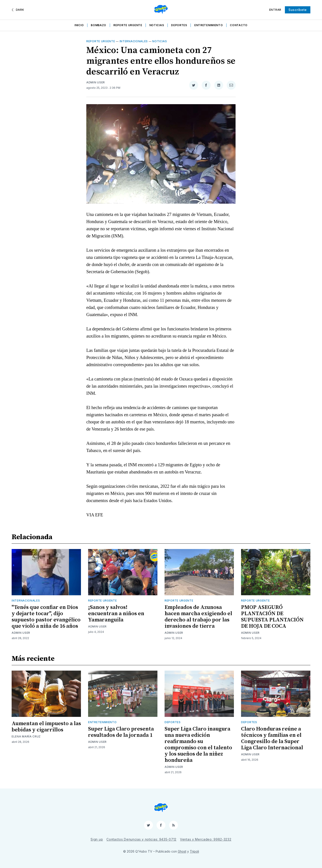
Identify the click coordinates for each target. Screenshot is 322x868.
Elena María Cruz (26, 736)
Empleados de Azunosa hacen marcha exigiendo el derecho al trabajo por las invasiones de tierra (198, 617)
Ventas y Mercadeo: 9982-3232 (206, 839)
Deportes (179, 25)
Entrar (275, 10)
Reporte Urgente (128, 25)
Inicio (79, 25)
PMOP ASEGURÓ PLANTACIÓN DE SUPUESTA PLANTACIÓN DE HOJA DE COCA (272, 617)
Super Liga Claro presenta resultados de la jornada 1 (121, 732)
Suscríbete (298, 10)
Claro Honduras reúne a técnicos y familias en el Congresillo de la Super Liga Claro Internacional (272, 738)
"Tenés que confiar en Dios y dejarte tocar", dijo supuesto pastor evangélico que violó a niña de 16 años (46, 617)
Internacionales (134, 41)
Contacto (239, 25)
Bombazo (99, 25)
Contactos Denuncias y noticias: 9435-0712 (141, 839)
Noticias (157, 25)
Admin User (96, 82)
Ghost (182, 851)
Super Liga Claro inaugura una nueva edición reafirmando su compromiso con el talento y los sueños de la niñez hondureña (198, 745)
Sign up (97, 839)
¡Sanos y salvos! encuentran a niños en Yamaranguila (116, 614)
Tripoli (194, 851)
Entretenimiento (209, 25)
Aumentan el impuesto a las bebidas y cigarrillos (46, 727)
